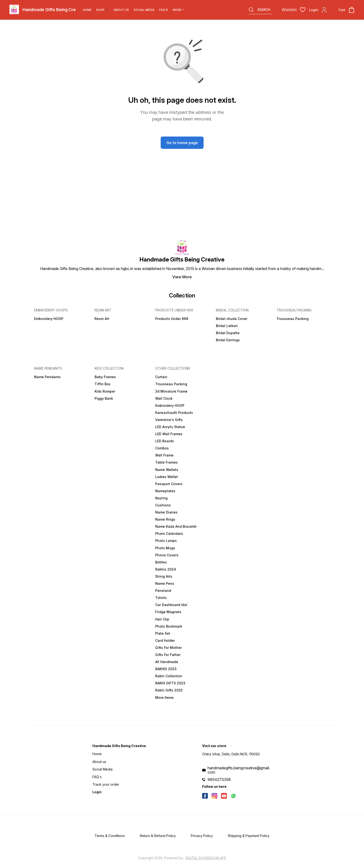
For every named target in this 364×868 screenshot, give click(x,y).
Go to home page (182, 143)
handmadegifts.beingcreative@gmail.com (239, 770)
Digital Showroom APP (206, 858)
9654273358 (219, 779)
